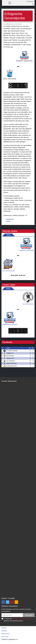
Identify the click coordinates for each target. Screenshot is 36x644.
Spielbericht (10, 219)
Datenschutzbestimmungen (21, 619)
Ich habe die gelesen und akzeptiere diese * (17, 620)
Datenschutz (5, 634)
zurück (8, 221)
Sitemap (4, 631)
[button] (10, 3)
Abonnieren (29, 615)
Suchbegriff (33, 4)
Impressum (5, 636)
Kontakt (4, 628)
